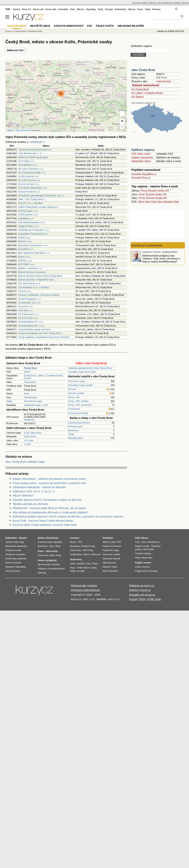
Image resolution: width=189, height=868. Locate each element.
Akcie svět (38, 9)
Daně (105, 571)
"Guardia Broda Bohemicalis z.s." (35, 150)
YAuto (160, 3)
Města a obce (109, 542)
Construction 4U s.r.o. (29, 303)
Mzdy (91, 550)
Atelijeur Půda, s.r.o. (29, 226)
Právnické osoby (76, 381)
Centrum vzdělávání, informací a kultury (39, 295)
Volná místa (51, 551)
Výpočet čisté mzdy (15, 542)
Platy (59, 555)
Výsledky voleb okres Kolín (82, 372)
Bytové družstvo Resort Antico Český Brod (40, 276)
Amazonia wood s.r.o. (29, 192)
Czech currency (142, 567)
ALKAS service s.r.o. (29, 184)
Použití (133, 599)
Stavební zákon (110, 567)
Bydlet (177, 3)
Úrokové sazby (45, 542)
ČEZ (80, 542)
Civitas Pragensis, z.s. (30, 299)
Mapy (9, 401)
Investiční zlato (83, 564)
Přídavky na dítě (13, 550)
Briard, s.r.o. (24, 257)
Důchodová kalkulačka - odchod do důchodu (39, 487)
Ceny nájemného (33, 433)
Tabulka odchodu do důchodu (30, 504)
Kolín (27, 394)
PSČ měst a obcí (141, 154)
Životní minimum (13, 563)
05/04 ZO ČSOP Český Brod (33, 157)
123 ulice (29, 440)
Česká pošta (105, 26)
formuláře (113, 571)
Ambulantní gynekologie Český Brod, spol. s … (43, 196)
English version (143, 563)
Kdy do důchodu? (23, 495)
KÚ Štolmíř (138, 97)
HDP (85, 550)
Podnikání (108, 538)
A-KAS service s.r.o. (29, 176)
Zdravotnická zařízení (79, 423)
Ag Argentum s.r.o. (28, 165)
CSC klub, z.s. (26, 310)
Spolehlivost (154, 542)
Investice (75, 538)
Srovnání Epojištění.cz (144, 174)
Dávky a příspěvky (47, 560)
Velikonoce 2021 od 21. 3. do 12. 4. (34, 491)
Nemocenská (44, 565)
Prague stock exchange (146, 571)
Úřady (71, 434)
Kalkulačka (121, 9)
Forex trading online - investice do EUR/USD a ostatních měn (49, 483)
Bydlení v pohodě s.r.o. (30, 268)
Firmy (144, 191)
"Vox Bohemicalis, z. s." (30, 153)
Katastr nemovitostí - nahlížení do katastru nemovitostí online (49, 479)
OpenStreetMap (23, 130)
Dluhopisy (75, 546)
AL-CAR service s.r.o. (29, 180)
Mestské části (171, 202)
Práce (140, 9)
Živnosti (72, 389)
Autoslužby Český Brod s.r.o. (33, 234)
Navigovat (29, 420)
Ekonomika (76, 550)
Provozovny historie (78, 413)
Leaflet (9, 130)
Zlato (73, 9)
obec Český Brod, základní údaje (25, 462)
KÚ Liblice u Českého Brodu (147, 93)
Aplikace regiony (143, 150)
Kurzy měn (51, 9)
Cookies (92, 585)
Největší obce (40, 26)
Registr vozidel (142, 546)
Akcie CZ (26, 9)
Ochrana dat (78, 585)
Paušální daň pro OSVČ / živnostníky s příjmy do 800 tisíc (47, 500)
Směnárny (43, 546)
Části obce (157, 202)
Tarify (100, 9)
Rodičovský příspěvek (16, 559)
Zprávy (16, 9)
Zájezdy (152, 3)
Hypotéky (91, 9)
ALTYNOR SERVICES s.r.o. (33, 188)
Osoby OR (163, 191)
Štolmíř (28, 378)
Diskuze (157, 9)
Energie (109, 9)
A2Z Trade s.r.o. (27, 161)
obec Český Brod (143, 70)
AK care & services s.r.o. (31, 169)
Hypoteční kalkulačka (16, 567)
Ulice (148, 202)
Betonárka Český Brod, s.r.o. (33, 245)
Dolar (58, 546)
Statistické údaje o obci (36, 405)
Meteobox (169, 3)
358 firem (162, 78)
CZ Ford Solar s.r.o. (28, 318)
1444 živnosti (163, 81)
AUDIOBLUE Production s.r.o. (34, 230)
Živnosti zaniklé (76, 393)
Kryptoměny (76, 554)
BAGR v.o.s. (25, 238)
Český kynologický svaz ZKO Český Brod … (41, 333)
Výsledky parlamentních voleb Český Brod (90, 368)
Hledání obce (17, 26)
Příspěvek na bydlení (15, 554)
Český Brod (30, 376)
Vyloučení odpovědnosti (85, 590)
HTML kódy (154, 599)
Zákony (132, 9)
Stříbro (95, 564)
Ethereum (96, 554)
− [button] (122, 127)
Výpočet (23, 538)
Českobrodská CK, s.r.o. (31, 322)
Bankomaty (52, 538)
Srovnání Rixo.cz (141, 178)
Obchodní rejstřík (140, 3)
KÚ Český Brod (140, 89)
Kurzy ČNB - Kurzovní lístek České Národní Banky (43, 521)
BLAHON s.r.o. (26, 249)
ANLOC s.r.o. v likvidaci (30, 203)
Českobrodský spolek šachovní (34, 329)
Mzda (52, 555)
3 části (27, 444)
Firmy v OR (74, 397)
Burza (73, 542)
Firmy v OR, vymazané (80, 405)
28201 (27, 372)
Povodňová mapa (33, 401)
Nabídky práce (75, 438)
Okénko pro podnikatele (147, 245)
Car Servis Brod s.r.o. (29, 283)
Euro (52, 546)
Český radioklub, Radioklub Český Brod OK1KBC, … (46, 337)
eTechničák (148, 549)
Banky (41, 538)
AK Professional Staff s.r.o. (32, 173)
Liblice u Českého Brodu (50, 376)
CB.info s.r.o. (25, 291)
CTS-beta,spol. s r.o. (29, 314)
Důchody (42, 573)
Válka (148, 9)
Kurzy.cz (9, 31)
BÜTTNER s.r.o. (27, 264)
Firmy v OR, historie (78, 401)
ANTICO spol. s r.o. (28, 211)
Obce (141, 202)
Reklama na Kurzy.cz (142, 585)
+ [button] (122, 121)
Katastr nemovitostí (146, 85)
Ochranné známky (111, 554)
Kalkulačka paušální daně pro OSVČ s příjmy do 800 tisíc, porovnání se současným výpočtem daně (70, 516)
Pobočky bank (75, 426)
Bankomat (73, 430)
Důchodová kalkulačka (16, 546)
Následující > (38, 142)
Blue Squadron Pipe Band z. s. (34, 253)
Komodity (63, 9)
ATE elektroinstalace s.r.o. (32, 222)
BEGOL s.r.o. (25, 241)
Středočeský (30, 397)
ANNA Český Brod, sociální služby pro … (40, 207)
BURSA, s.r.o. (25, 261)
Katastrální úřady (111, 550)
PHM (80, 568)
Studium (185, 3)
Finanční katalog (143, 554)
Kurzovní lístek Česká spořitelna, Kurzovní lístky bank (45, 525)
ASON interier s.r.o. (28, 215)
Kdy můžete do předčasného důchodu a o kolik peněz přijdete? (50, 512)
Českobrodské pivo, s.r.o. (31, 326)
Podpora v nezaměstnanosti (51, 569)
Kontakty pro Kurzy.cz (142, 595)
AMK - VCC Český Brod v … (33, 199)
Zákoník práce (109, 563)
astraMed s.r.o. (26, 218)
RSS (142, 599)
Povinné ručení (13, 571)
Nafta (94, 568)
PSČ (90, 26)
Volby (138, 558)
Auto (137, 542)
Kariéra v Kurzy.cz (140, 590)
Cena (144, 542)
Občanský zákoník (111, 559)
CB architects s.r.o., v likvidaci (34, 287)
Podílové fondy (88, 546)
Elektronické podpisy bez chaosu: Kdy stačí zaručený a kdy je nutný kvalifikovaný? (161, 258)
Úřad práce (43, 555)
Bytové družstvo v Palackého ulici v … (38, 280)
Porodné (56, 565)
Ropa (73, 568)
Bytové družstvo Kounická (32, 272)
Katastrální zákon (141, 161)
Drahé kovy (76, 560)
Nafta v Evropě (77, 571)
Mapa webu (147, 558)
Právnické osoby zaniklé (80, 385)
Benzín (87, 568)
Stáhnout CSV (15, 50)
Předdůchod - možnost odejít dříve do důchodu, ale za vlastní (49, 508)
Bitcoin (81, 9)
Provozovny (74, 409)
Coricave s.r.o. (26, 306)
